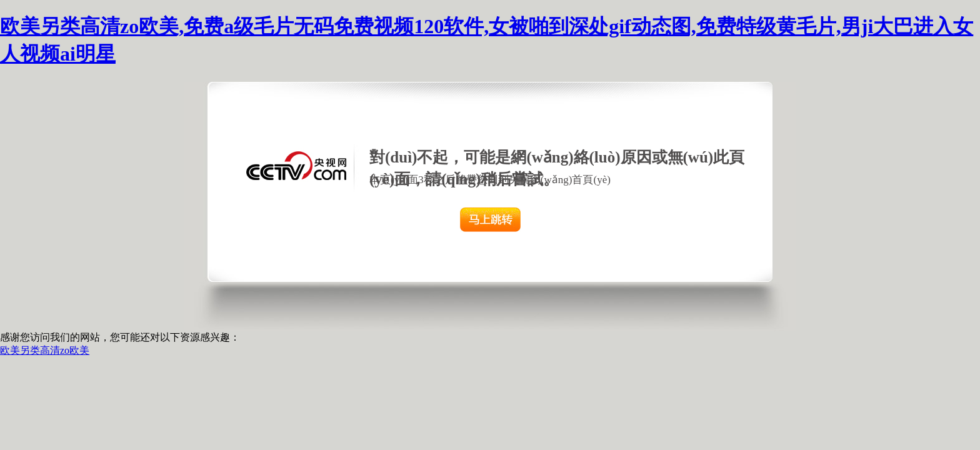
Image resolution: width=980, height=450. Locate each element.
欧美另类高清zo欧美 (45, 350)
